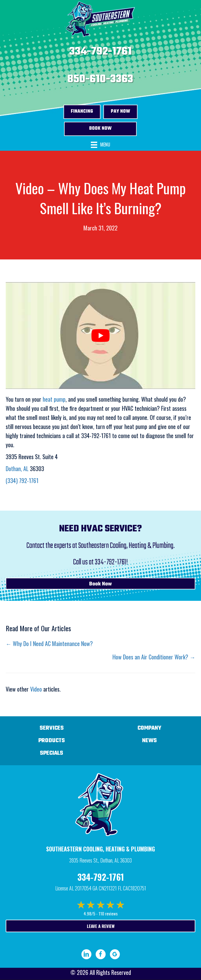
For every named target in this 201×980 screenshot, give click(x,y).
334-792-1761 (100, 52)
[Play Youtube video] (100, 335)
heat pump (54, 399)
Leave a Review (101, 926)
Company (149, 728)
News (149, 741)
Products (52, 741)
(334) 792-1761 (22, 480)
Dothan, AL (17, 469)
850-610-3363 (100, 79)
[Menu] (100, 145)
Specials (52, 753)
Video (36, 689)
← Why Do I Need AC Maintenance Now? (49, 643)
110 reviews (108, 913)
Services (52, 728)
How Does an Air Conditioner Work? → (154, 657)
